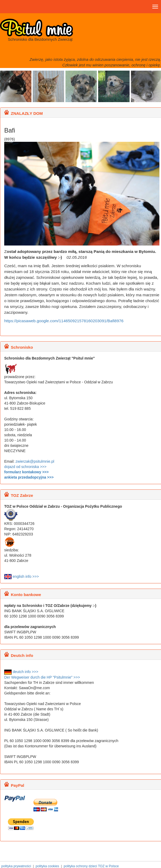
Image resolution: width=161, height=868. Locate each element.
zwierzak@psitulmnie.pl (35, 461)
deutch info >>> (21, 672)
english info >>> (22, 576)
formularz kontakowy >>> (26, 472)
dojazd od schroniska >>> (25, 467)
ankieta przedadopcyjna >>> (29, 477)
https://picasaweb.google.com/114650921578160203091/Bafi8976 (64, 321)
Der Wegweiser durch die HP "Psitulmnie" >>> (42, 677)
